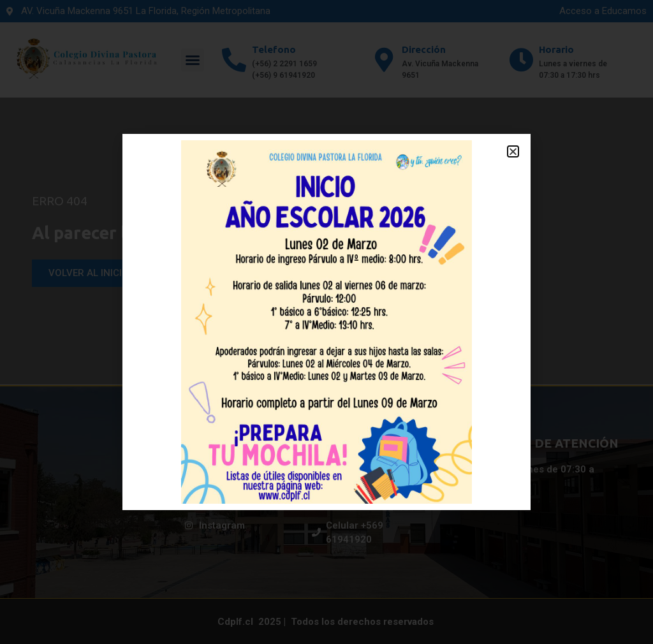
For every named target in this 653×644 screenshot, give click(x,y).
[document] (326, 322)
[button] (513, 151)
